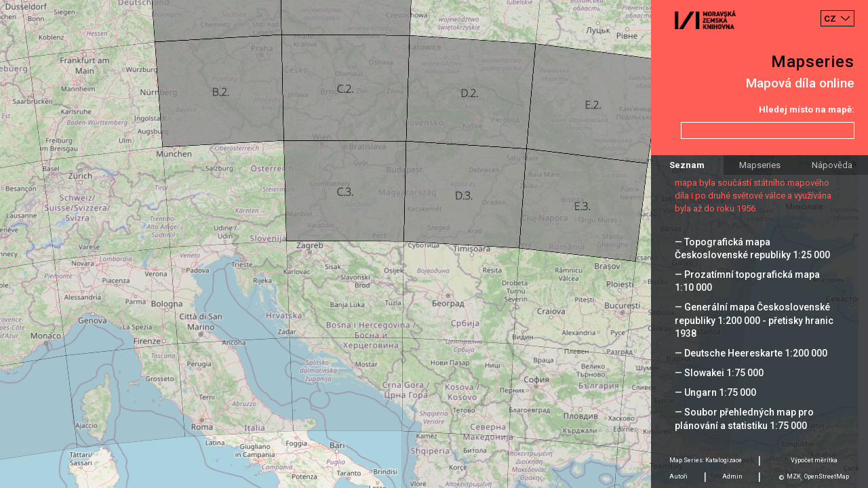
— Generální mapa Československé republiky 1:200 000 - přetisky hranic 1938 (754, 320)
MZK (794, 476)
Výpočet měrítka (814, 460)
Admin (732, 476)
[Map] (434, 244)
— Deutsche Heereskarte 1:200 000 (751, 353)
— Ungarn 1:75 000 (715, 392)
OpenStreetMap (827, 476)
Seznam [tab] (687, 165)
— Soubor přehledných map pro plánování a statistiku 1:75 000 (744, 419)
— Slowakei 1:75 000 (719, 373)
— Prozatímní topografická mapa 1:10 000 (747, 281)
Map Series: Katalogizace (706, 460)
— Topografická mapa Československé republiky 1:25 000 (752, 248)
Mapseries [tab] (760, 165)
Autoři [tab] (678, 476)
